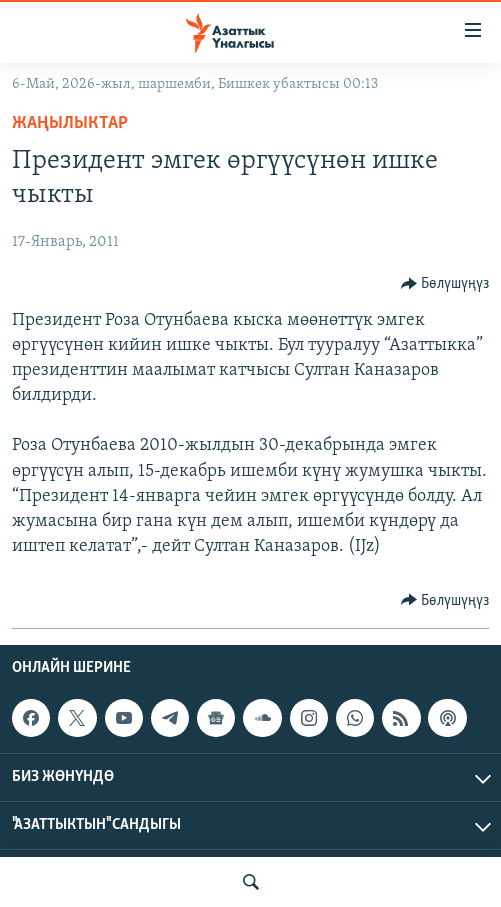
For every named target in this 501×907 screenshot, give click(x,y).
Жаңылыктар (70, 123)
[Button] (445, 284)
